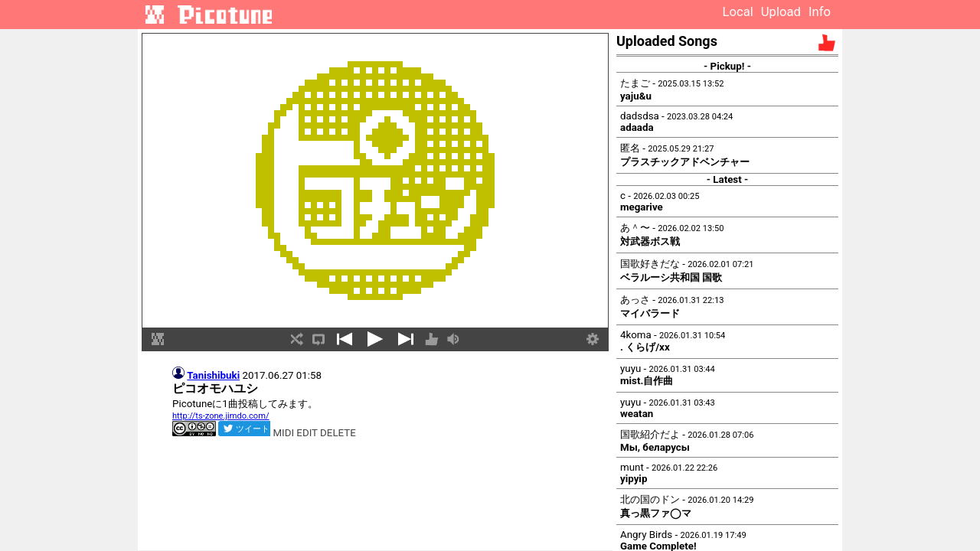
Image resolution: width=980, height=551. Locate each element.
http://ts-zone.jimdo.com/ (221, 416)
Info (820, 12)
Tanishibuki (213, 375)
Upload (781, 12)
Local (737, 12)
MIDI (283, 433)
